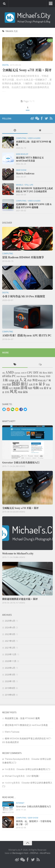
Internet (20, 803)
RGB (30, 376)
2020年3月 (10, 675)
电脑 (36, 388)
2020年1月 (10, 681)
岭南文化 (42, 380)
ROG (36, 376)
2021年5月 (10, 641)
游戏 (24, 387)
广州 (49, 380)
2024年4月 (10, 628)
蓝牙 (46, 388)
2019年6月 (10, 695)
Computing (21, 138)
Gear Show (21, 170)
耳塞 (41, 388)
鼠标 (25, 392)
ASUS (24, 373)
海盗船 (17, 388)
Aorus (17, 373)
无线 (31, 384)
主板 (5, 380)
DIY (36, 372)
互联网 (11, 380)
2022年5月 (10, 634)
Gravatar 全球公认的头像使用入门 (33, 769)
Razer (23, 376)
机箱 (5, 388)
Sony (42, 376)
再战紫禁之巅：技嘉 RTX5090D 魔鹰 (22, 718)
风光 (13, 391)
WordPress (45, 853)
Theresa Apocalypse (14, 759)
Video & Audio (34, 138)
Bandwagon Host (20, 853)
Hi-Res (43, 373)
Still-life (29, 185)
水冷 (11, 388)
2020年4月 (10, 668)
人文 (23, 380)
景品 (48, 384)
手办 (4, 384)
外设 (35, 380)
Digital (6, 65)
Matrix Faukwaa (12, 732)
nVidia (7, 376)
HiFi (50, 373)
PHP (18, 376)
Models (20, 185)
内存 (29, 380)
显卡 (42, 384)
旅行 (24, 384)
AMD (10, 372)
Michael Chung (12, 776)
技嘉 (9, 384)
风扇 (20, 392)
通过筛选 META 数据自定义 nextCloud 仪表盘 (26, 725)
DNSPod (34, 853)
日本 (35, 384)
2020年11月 (11, 661)
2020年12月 (11, 654)
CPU (30, 372)
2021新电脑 (33, 776)
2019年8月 (10, 688)
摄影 (16, 383)
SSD (48, 376)
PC (14, 376)
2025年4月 (10, 621)
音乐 (7, 392)
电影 (30, 388)
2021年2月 (10, 648)
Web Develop (22, 154)
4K (4, 373)
